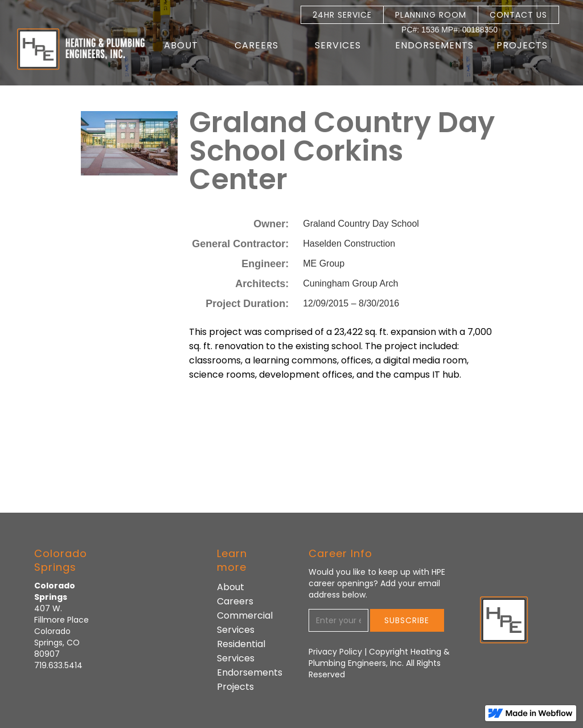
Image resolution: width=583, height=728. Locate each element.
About (231, 587)
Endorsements (434, 45)
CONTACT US (518, 15)
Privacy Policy (336, 652)
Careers (235, 601)
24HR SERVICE (342, 15)
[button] (187, 46)
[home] (73, 49)
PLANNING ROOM (431, 15)
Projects (522, 45)
